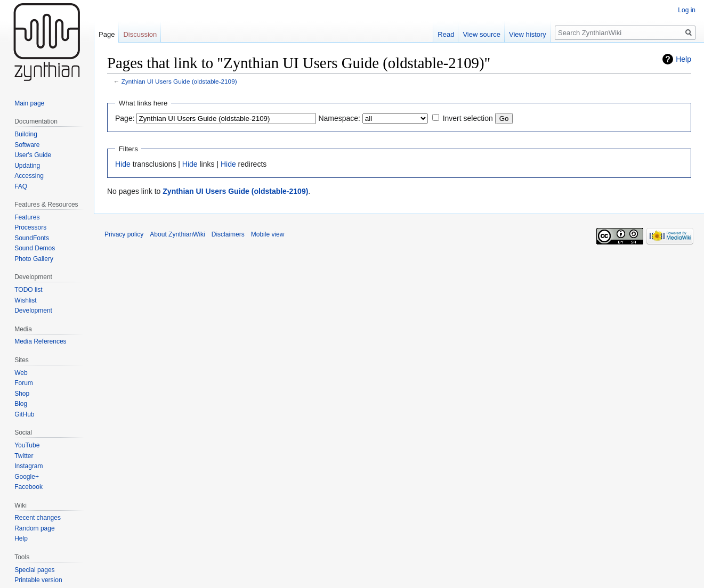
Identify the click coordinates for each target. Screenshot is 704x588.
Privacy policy (124, 234)
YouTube (27, 445)
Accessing (29, 176)
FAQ (21, 186)
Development (33, 311)
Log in (687, 10)
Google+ (27, 477)
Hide (123, 164)
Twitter (24, 456)
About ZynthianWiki (177, 234)
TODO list (28, 290)
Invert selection (468, 118)
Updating (27, 166)
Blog (21, 404)
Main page (29, 103)
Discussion (140, 34)
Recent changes (38, 518)
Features (27, 217)
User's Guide (33, 155)
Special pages (34, 570)
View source (482, 34)
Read (446, 34)
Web (21, 373)
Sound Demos (35, 248)
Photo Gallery (34, 259)
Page (107, 34)
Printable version (38, 580)
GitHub (24, 414)
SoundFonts (32, 238)
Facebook (29, 487)
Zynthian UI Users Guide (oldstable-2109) (179, 81)
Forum (24, 383)
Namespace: (339, 118)
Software (27, 145)
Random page (34, 528)
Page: (125, 118)
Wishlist (25, 300)
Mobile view (268, 234)
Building (26, 134)
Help (683, 59)
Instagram (29, 466)
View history (528, 34)
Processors (30, 227)
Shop (22, 394)
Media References (40, 341)
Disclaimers (228, 234)
